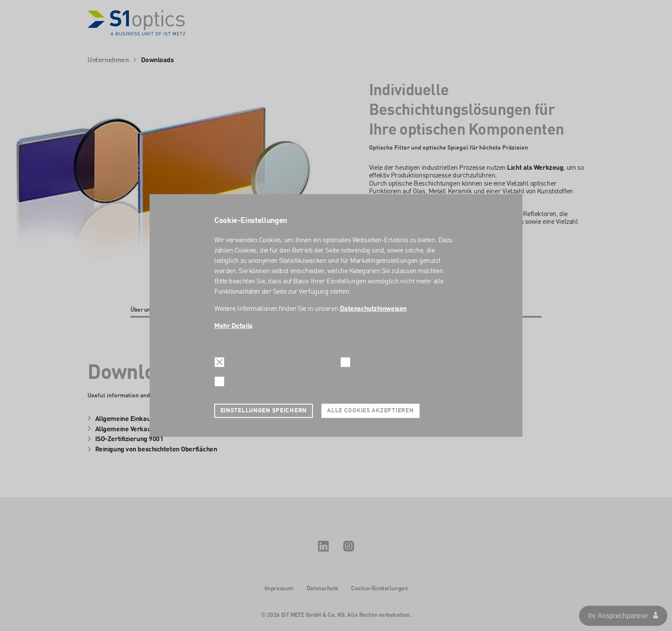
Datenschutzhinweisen (373, 309)
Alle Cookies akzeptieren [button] (370, 411)
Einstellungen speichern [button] (264, 411)
